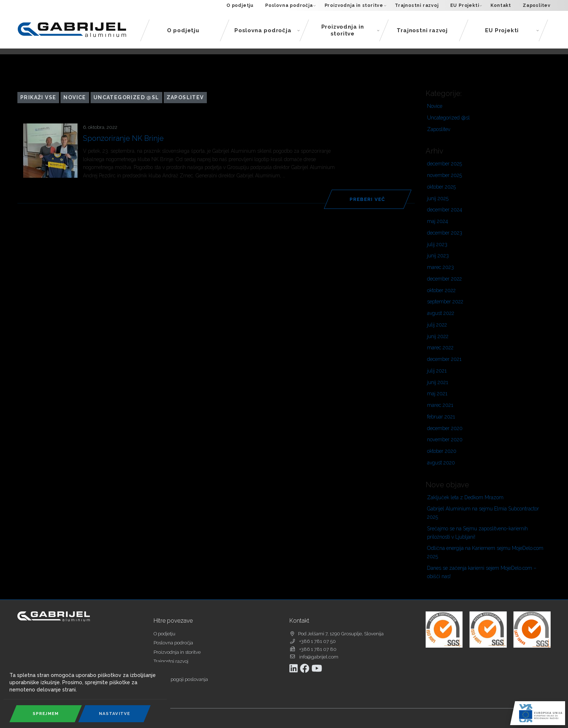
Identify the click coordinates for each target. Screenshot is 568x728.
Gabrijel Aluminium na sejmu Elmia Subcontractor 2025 (483, 513)
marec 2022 (440, 348)
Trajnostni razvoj (417, 5)
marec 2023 (440, 267)
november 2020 (445, 439)
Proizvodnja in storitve (355, 5)
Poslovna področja (291, 5)
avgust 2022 (441, 313)
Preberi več (367, 199)
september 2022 (445, 302)
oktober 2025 (441, 187)
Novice (75, 97)
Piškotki (162, 688)
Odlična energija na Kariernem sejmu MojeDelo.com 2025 (485, 552)
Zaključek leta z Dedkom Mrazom (465, 497)
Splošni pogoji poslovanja (181, 679)
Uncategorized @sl (126, 97)
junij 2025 (438, 198)
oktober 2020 (442, 451)
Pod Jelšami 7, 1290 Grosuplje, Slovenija (341, 634)
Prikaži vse (38, 97)
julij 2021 (437, 371)
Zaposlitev (537, 5)
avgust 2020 (441, 463)
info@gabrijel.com (319, 657)
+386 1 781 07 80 (318, 649)
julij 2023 (437, 244)
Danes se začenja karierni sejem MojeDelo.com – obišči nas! (482, 572)
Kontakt (501, 5)
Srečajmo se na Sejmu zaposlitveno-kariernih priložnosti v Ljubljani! (477, 533)
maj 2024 (438, 221)
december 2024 (445, 210)
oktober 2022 (441, 290)
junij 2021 (438, 382)
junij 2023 (438, 256)
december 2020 (445, 428)
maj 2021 (437, 394)
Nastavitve (115, 714)
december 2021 (444, 359)
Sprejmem (46, 714)
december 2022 (444, 279)
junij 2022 (438, 336)
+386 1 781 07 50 (318, 641)
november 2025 (444, 175)
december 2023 (445, 233)
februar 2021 (441, 417)
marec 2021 (440, 405)
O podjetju (240, 5)
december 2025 (444, 164)
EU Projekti (466, 5)
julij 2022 (437, 325)
